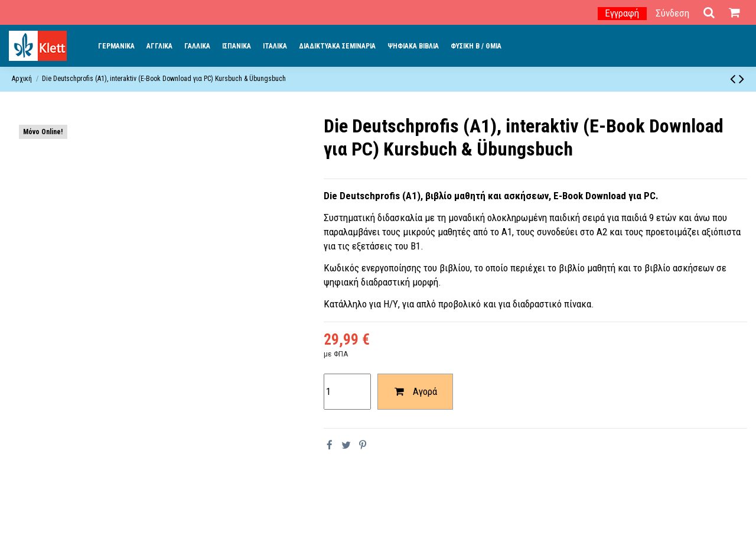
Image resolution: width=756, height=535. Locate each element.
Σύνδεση (672, 13)
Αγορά (415, 391)
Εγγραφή (622, 13)
